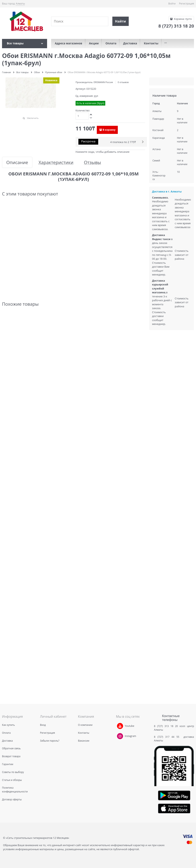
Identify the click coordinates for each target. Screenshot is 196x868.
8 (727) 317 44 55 (168, 737)
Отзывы (92, 162)
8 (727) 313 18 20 (166, 726)
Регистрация (187, 4)
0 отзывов (123, 82)
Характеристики (56, 162)
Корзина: (183, 19)
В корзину (109, 130)
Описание (17, 162)
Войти (172, 4)
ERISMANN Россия (103, 82)
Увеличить (33, 118)
